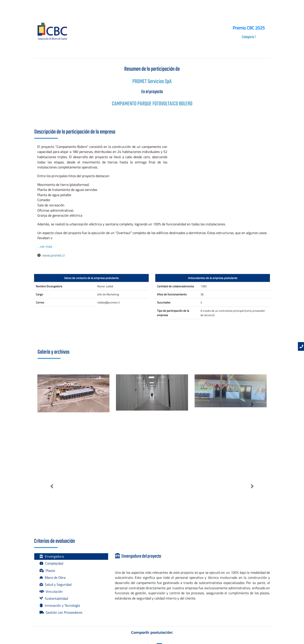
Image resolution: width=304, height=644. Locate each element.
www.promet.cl (54, 255)
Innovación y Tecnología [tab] (60, 605)
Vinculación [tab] (51, 591)
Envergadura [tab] (52, 556)
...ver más (45, 247)
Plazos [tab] (47, 570)
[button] (52, 404)
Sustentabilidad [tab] (54, 598)
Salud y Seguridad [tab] (55, 584)
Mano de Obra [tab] (53, 577)
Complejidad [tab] (51, 563)
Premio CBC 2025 (249, 28)
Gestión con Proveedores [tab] (61, 612)
